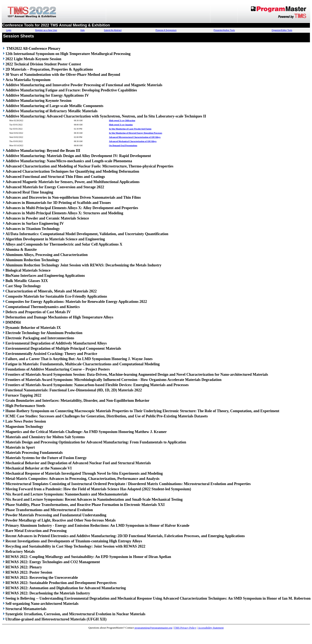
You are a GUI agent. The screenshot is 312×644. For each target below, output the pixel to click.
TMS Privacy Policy (185, 628)
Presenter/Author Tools (224, 30)
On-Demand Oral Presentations (123, 145)
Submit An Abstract (113, 30)
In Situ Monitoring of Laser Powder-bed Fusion (130, 129)
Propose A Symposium (166, 30)
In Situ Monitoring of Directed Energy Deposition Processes (135, 133)
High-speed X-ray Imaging (121, 125)
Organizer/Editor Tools (282, 30)
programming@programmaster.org (153, 628)
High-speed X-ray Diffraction (122, 120)
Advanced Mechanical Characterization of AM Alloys (133, 141)
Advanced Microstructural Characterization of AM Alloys (135, 137)
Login (9, 30)
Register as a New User (46, 30)
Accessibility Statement (211, 628)
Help (82, 30)
